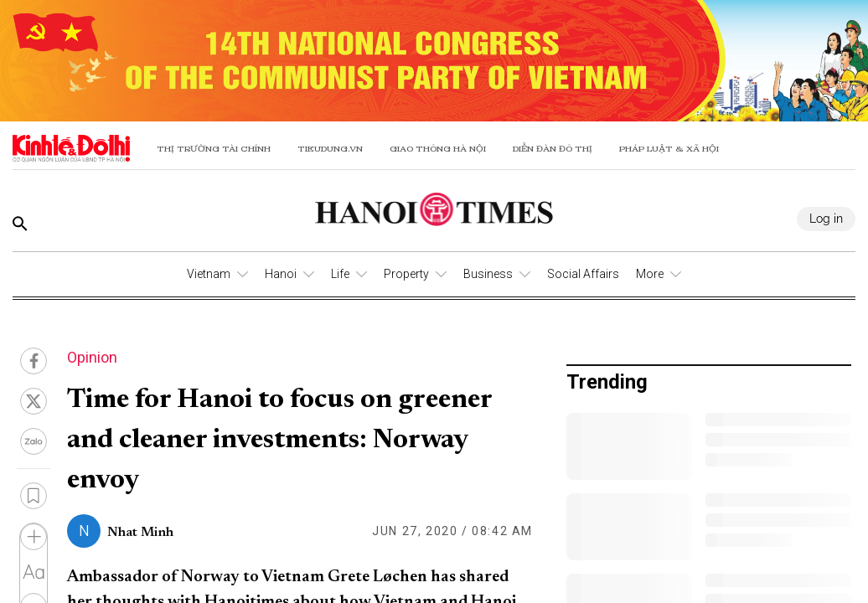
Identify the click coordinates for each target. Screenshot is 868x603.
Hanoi (281, 274)
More (650, 274)
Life (340, 274)
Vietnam (209, 274)
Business (488, 274)
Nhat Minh (140, 533)
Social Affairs (583, 274)
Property (406, 274)
